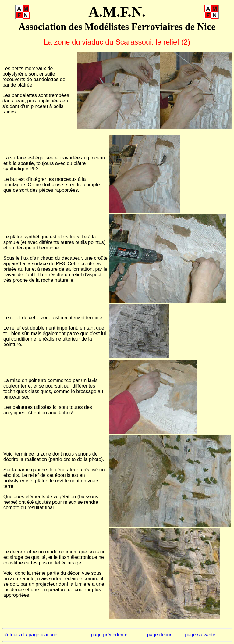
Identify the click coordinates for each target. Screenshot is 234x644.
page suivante (200, 635)
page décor (159, 635)
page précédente (109, 635)
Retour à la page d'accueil (32, 635)
